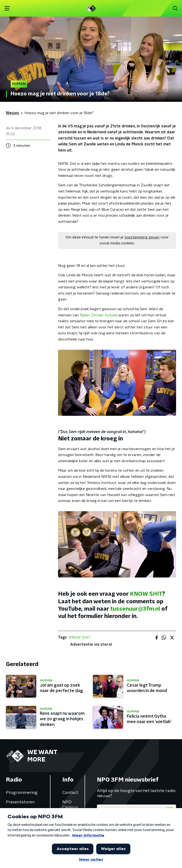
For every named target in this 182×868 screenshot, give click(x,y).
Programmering (22, 793)
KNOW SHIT (146, 594)
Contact (70, 793)
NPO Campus (70, 805)
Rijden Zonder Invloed (98, 315)
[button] (7, 8)
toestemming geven (142, 237)
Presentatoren (20, 802)
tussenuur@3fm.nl (135, 609)
